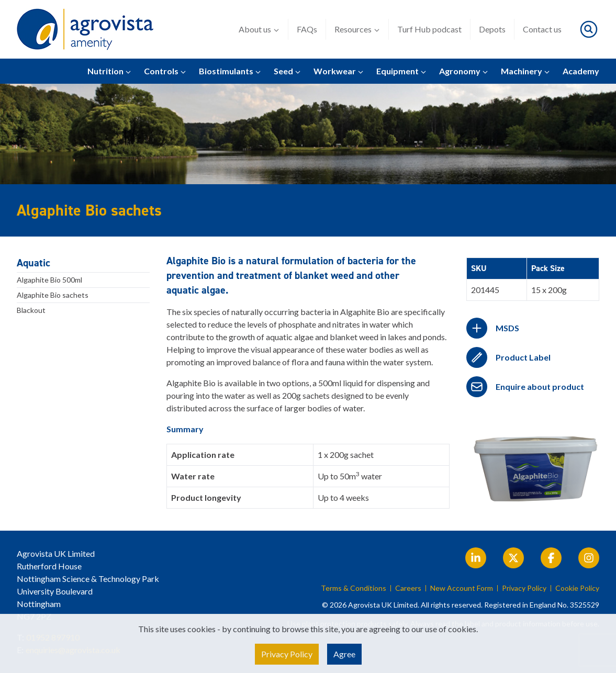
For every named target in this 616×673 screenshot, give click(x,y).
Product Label (523, 357)
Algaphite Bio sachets (53, 295)
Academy (581, 71)
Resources (357, 29)
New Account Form (462, 588)
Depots (492, 29)
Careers (408, 588)
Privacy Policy (524, 588)
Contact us (542, 29)
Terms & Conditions (354, 588)
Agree (344, 654)
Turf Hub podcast (429, 29)
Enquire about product (540, 386)
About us (259, 29)
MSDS (507, 328)
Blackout (31, 310)
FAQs (307, 29)
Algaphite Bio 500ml (49, 280)
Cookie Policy (577, 588)
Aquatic (33, 263)
